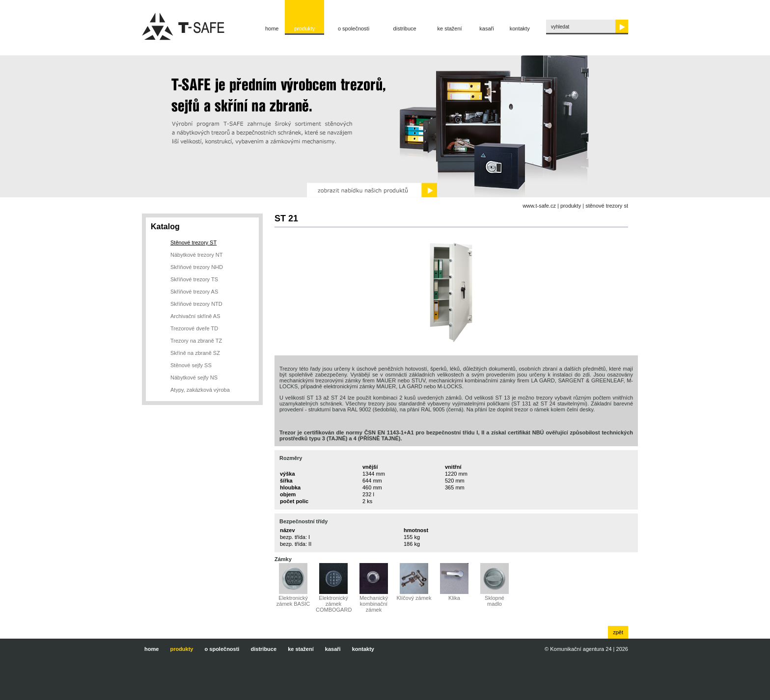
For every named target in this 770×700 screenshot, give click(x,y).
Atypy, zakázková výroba (200, 390)
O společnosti (354, 28)
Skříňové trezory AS (194, 292)
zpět (618, 632)
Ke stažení (450, 28)
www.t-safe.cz (539, 206)
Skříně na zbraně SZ (195, 353)
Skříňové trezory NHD (197, 267)
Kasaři (486, 28)
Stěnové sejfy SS (191, 365)
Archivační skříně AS (195, 316)
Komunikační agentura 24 (581, 649)
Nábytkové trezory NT (196, 255)
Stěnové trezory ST (607, 206)
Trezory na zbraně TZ (196, 341)
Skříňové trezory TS (194, 279)
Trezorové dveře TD (194, 328)
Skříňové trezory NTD (196, 304)
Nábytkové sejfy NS (194, 377)
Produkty (304, 28)
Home (272, 28)
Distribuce (405, 28)
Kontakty (520, 28)
